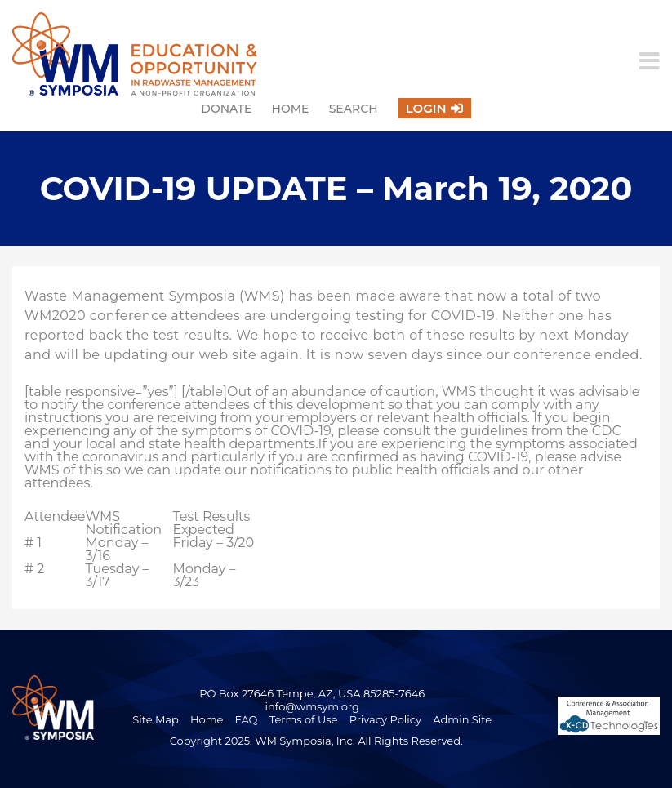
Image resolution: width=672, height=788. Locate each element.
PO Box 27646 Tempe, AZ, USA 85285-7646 (312, 693)
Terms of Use (304, 719)
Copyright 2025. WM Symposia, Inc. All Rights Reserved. (316, 741)
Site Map (156, 719)
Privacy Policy (385, 719)
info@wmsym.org (312, 706)
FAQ (247, 719)
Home (291, 109)
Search (354, 109)
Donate (226, 109)
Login (426, 108)
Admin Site (462, 719)
